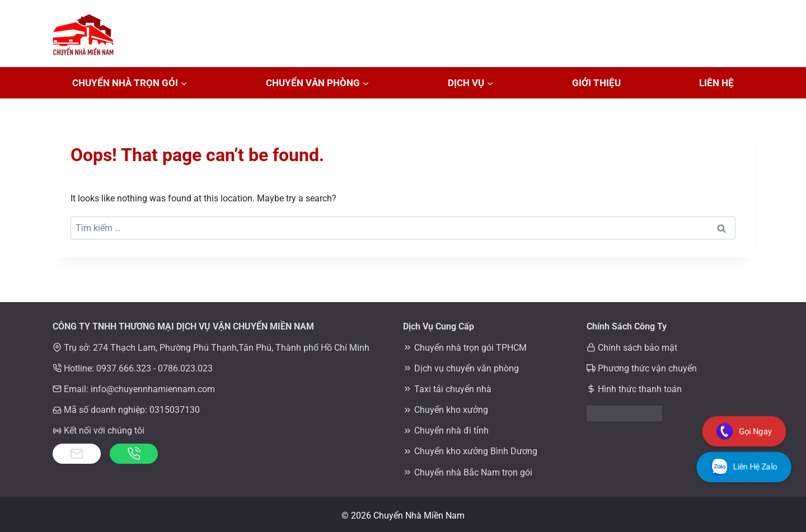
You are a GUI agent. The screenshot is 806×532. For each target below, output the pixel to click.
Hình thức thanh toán (640, 389)
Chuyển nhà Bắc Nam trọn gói (473, 472)
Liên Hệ (716, 83)
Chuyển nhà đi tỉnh (451, 430)
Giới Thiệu (596, 83)
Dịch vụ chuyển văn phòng (467, 368)
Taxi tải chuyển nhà (453, 389)
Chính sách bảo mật (638, 348)
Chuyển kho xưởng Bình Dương (476, 451)
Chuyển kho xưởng (451, 410)
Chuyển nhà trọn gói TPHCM (470, 348)
